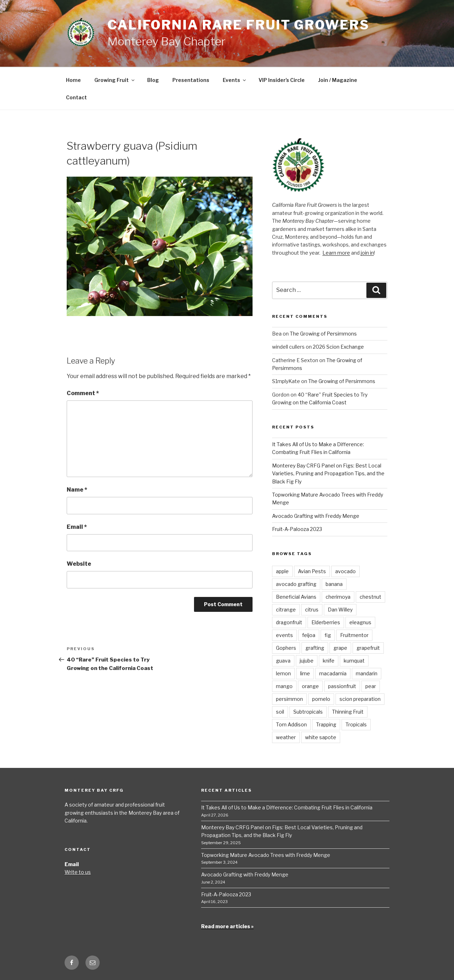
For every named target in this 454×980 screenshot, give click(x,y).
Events (235, 80)
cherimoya (338, 597)
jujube (307, 661)
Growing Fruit (115, 80)
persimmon (289, 699)
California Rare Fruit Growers (239, 25)
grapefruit (368, 648)
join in (367, 253)
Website (79, 564)
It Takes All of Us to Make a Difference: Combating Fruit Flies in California (287, 807)
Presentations (191, 80)
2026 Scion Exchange (338, 347)
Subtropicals (308, 712)
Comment (83, 393)
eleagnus (360, 622)
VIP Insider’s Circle (282, 80)
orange (310, 686)
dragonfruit (289, 622)
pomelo (321, 699)
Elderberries (326, 622)
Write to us (78, 872)
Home (73, 80)
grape (340, 648)
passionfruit (342, 686)
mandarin (367, 673)
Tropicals (356, 724)
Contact (76, 97)
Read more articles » (227, 926)
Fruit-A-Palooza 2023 (297, 529)
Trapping (326, 724)
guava (283, 661)
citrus (312, 610)
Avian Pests (312, 571)
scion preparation (360, 699)
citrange (286, 610)
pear (371, 686)
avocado (345, 571)
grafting (315, 648)
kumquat (354, 661)
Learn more (336, 253)
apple (282, 571)
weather (286, 737)
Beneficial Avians (296, 597)
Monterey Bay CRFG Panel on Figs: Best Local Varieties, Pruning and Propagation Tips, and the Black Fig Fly (328, 474)
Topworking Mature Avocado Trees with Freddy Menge (266, 855)
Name (77, 490)
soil (280, 712)
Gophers (286, 648)
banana (334, 584)
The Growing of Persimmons (323, 334)
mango (284, 686)
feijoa (309, 635)
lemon (283, 673)
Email (77, 527)
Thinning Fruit (348, 712)
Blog (153, 80)
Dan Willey (340, 610)
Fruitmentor (354, 635)
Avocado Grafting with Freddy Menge (316, 516)
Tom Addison (291, 724)
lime (305, 673)
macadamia (333, 673)
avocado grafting (296, 584)
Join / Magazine (338, 80)
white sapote (321, 737)
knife (329, 661)
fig (328, 635)
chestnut (370, 597)
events (284, 635)
